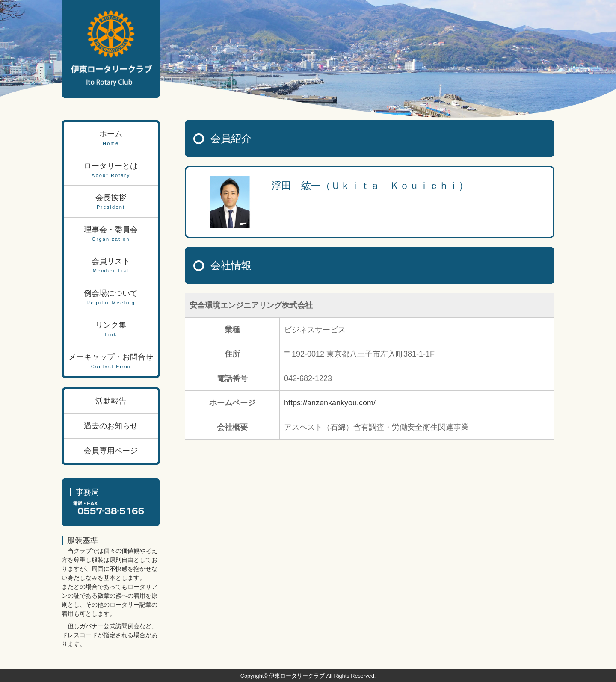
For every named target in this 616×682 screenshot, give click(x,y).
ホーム (111, 138)
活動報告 (111, 401)
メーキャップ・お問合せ (111, 362)
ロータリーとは (111, 170)
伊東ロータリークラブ (297, 676)
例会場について (111, 298)
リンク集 (111, 329)
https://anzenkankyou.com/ (330, 403)
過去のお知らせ (111, 426)
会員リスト (111, 266)
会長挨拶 (111, 202)
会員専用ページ (111, 451)
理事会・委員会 (111, 234)
